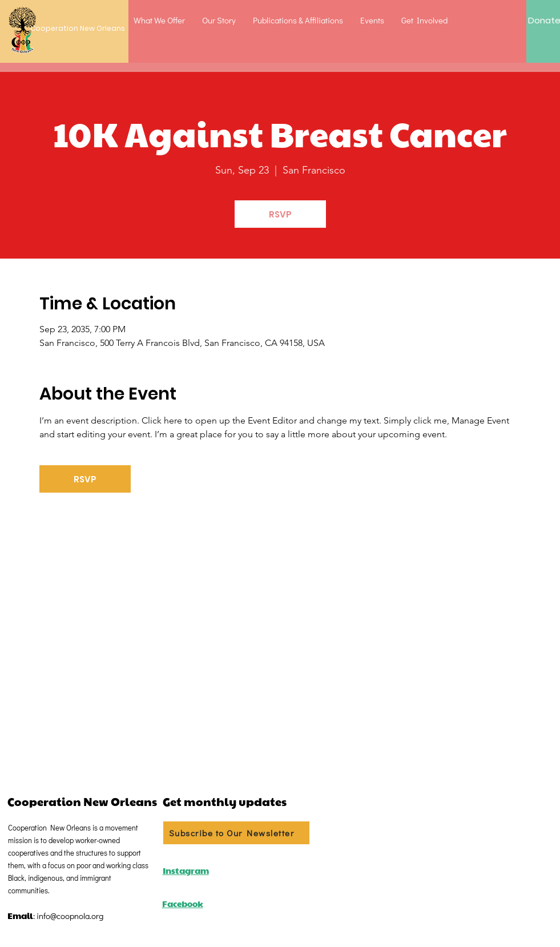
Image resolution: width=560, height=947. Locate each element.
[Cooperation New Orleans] (72, 29)
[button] (159, 20)
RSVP (280, 214)
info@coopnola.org (70, 916)
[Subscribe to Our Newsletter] (236, 833)
